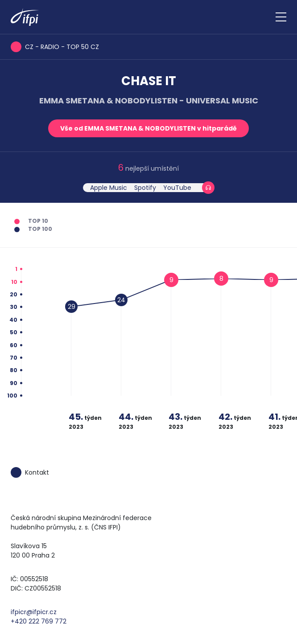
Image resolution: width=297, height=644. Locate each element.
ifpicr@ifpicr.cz (34, 612)
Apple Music (109, 188)
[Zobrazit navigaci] (281, 17)
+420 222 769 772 (39, 621)
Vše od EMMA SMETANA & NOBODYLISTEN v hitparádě (148, 128)
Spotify (145, 188)
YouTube (177, 188)
